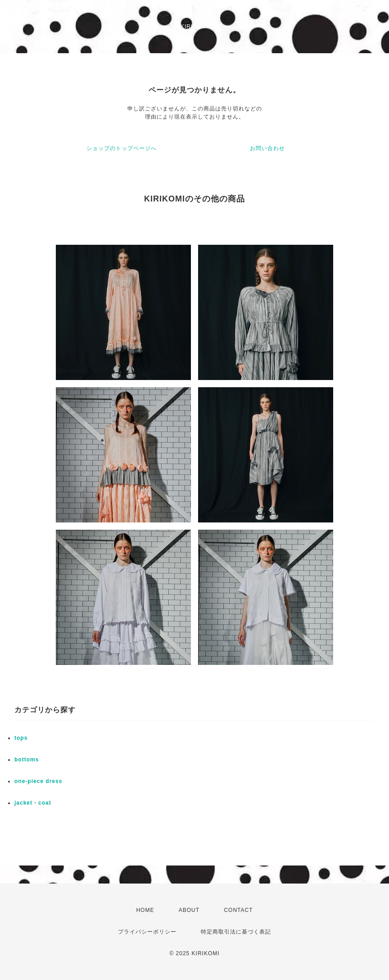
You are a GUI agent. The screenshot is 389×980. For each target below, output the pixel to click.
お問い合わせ (267, 148)
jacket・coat (33, 803)
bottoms (27, 760)
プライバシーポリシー (147, 932)
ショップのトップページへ (122, 148)
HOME (145, 910)
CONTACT (238, 910)
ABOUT (189, 910)
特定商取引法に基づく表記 (236, 932)
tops (21, 738)
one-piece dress (38, 781)
